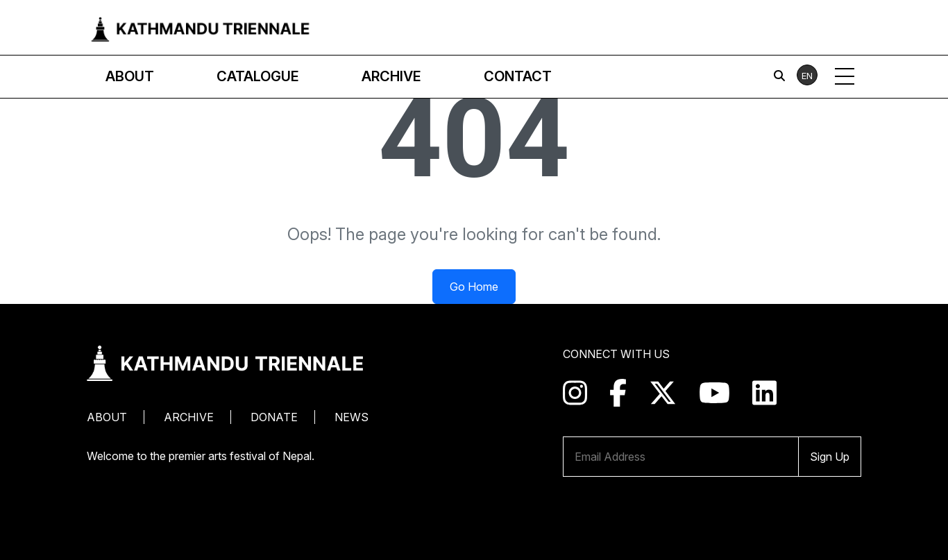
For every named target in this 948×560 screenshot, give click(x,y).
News (352, 417)
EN (807, 76)
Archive (189, 417)
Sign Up (830, 457)
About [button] (130, 76)
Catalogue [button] (258, 76)
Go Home (474, 287)
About (107, 417)
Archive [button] (391, 76)
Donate (274, 417)
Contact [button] (518, 76)
